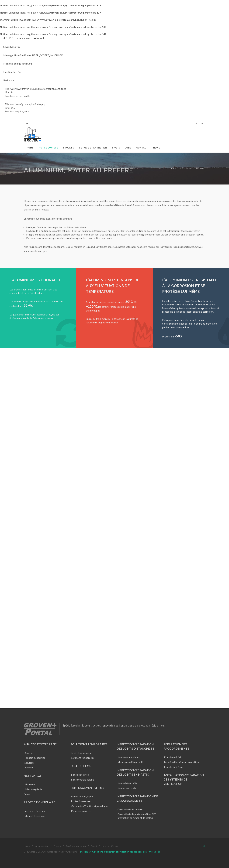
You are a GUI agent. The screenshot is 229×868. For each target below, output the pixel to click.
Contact (115, 846)
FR (196, 123)
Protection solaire (40, 802)
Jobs (104, 846)
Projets (57, 846)
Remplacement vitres (87, 788)
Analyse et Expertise (40, 744)
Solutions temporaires (89, 744)
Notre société (42, 846)
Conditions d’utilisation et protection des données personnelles (124, 852)
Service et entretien (76, 846)
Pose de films (81, 766)
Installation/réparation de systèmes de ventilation (184, 779)
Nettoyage (33, 776)
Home (173, 168)
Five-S (94, 846)
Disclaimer (85, 852)
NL (202, 123)
